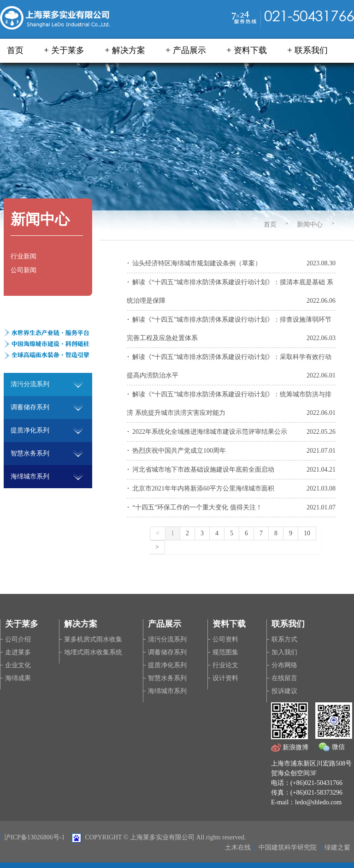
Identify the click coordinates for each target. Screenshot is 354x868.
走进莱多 (18, 652)
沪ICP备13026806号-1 (34, 837)
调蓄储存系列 (167, 652)
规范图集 (225, 652)
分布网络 (284, 665)
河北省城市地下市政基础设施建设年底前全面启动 (203, 470)
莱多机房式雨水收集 (93, 639)
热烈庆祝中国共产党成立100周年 (179, 451)
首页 (15, 50)
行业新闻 (24, 256)
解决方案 (129, 50)
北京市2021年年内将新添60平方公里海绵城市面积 (203, 488)
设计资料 (225, 678)
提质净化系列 (167, 665)
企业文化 (18, 665)
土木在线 (238, 847)
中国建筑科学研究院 (288, 847)
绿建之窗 (337, 847)
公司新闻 (24, 270)
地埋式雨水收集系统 (93, 652)
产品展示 (189, 50)
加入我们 (284, 652)
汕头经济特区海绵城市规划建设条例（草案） (197, 263)
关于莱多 (68, 50)
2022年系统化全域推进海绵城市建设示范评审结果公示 (210, 432)
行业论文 (225, 665)
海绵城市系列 (167, 691)
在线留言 (284, 678)
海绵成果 (18, 678)
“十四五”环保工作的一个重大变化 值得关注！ (197, 507)
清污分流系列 (167, 639)
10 (307, 533)
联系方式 (284, 639)
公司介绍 (18, 639)
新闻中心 (310, 224)
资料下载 (250, 50)
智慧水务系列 (167, 678)
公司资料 (225, 639)
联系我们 (311, 50)
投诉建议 (284, 691)
